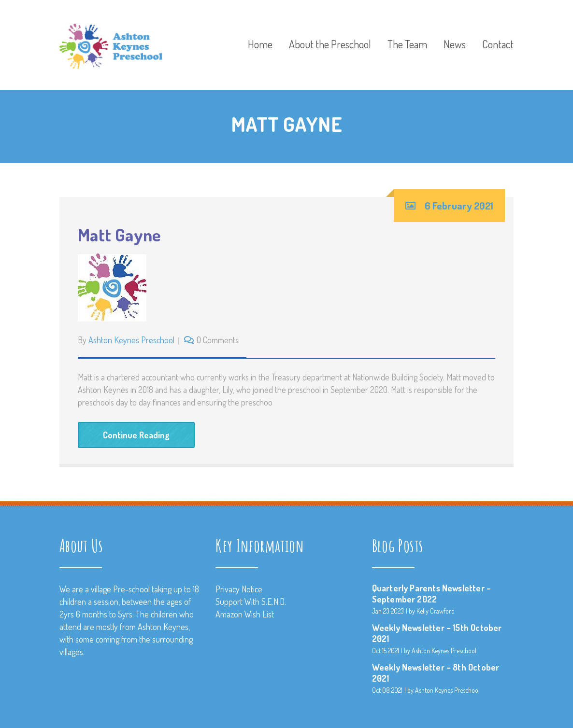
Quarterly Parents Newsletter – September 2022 (431, 594)
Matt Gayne (120, 235)
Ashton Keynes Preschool (131, 340)
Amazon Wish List (245, 614)
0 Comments (218, 340)
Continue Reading (136, 435)
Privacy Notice (239, 589)
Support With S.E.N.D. (251, 602)
